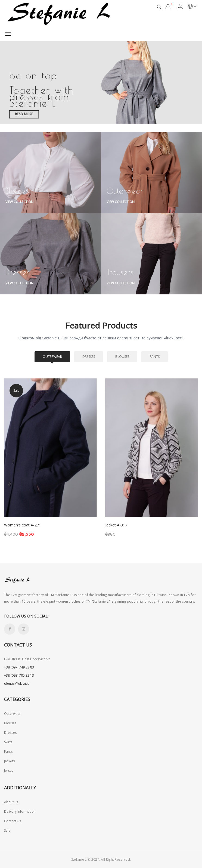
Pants (155, 357)
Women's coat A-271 (23, 525)
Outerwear (52, 357)
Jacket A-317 (116, 525)
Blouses (122, 357)
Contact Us (13, 821)
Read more (24, 114)
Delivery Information (20, 811)
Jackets (9, 761)
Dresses (89, 357)
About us (11, 802)
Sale (7, 830)
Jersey (9, 771)
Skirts (8, 742)
